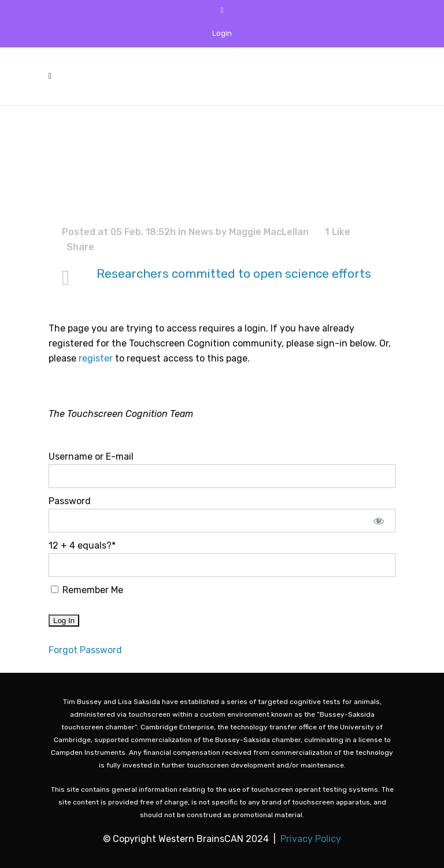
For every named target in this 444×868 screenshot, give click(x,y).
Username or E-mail (91, 457)
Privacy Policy (311, 839)
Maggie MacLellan (269, 232)
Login (222, 33)
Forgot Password (85, 650)
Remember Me (87, 590)
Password (70, 501)
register (96, 358)
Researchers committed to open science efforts (234, 273)
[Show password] (379, 521)
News (201, 232)
